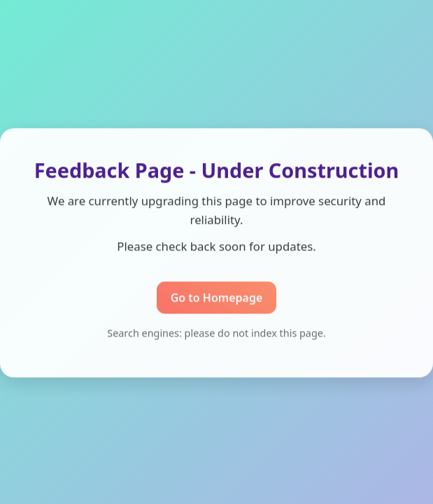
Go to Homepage (217, 298)
